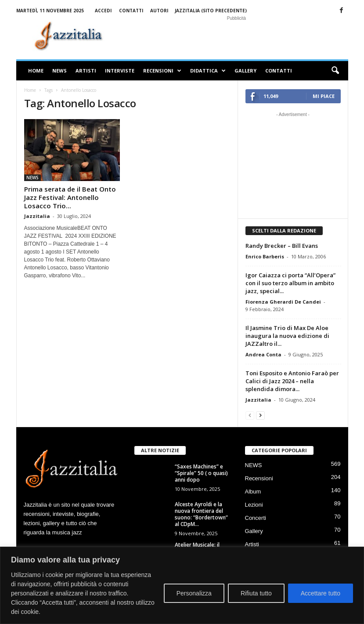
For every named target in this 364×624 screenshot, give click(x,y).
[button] (335, 71)
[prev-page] (250, 415)
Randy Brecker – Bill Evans (282, 246)
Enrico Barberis (265, 256)
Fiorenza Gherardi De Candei (283, 302)
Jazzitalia (37, 216)
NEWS (59, 71)
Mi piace (324, 96)
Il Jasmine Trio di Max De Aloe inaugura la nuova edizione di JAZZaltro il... (287, 336)
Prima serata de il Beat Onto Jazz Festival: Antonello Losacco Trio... (70, 197)
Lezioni (254, 505)
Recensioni (162, 71)
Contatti (131, 11)
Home (36, 71)
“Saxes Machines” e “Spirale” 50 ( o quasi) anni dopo (202, 473)
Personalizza (194, 593)
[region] (182, 585)
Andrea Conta (263, 354)
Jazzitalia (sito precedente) (211, 11)
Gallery (245, 71)
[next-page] (260, 415)
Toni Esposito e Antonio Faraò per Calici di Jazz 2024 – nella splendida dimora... (292, 381)
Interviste (120, 71)
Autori (159, 11)
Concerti (256, 518)
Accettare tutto (321, 593)
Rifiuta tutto (256, 593)
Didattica (208, 71)
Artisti (86, 71)
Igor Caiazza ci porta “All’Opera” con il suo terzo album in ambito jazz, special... (290, 283)
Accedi (103, 11)
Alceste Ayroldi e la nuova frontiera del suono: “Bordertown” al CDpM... (201, 514)
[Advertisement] (237, 36)
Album (253, 492)
